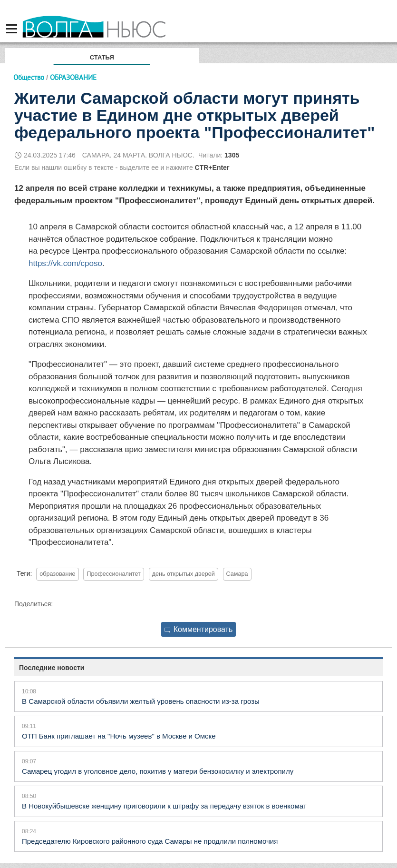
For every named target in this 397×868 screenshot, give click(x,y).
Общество (29, 77)
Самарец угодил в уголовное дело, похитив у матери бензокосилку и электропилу (158, 771)
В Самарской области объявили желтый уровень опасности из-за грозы (141, 701)
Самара (237, 574)
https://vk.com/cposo (65, 263)
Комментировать (199, 629)
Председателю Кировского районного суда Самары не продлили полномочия (150, 841)
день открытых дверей (184, 574)
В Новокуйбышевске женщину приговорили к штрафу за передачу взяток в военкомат (164, 806)
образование (57, 574)
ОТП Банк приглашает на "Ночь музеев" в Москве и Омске (119, 736)
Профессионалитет (113, 574)
